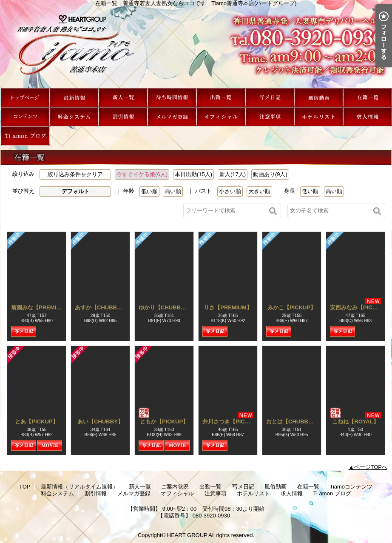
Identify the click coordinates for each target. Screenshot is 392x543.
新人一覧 (123, 98)
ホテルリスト (319, 117)
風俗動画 (319, 98)
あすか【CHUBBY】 (101, 307)
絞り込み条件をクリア (75, 174)
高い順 (173, 191)
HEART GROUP (187, 535)
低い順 (149, 191)
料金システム (74, 117)
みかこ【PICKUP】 (292, 307)
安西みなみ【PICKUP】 (360, 307)
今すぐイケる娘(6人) (142, 174)
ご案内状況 (172, 98)
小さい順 (230, 191)
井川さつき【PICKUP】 (232, 422)
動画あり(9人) (270, 174)
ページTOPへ (371, 467)
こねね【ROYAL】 (355, 422)
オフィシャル (221, 117)
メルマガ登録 (172, 117)
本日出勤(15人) (193, 174)
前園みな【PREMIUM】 (41, 307)
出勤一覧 (221, 98)
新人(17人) (233, 174)
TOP (25, 98)
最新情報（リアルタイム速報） (74, 98)
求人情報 (368, 117)
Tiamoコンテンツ (25, 117)
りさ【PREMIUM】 (228, 307)
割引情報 (123, 117)
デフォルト (75, 191)
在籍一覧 (368, 98)
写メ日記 (270, 98)
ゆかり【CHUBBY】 (164, 307)
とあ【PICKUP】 (36, 422)
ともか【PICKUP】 (164, 422)
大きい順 (259, 191)
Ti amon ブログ (25, 136)
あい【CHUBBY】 (100, 422)
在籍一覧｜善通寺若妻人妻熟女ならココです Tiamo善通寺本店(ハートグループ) (196, 47)
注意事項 (270, 117)
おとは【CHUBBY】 (292, 422)
